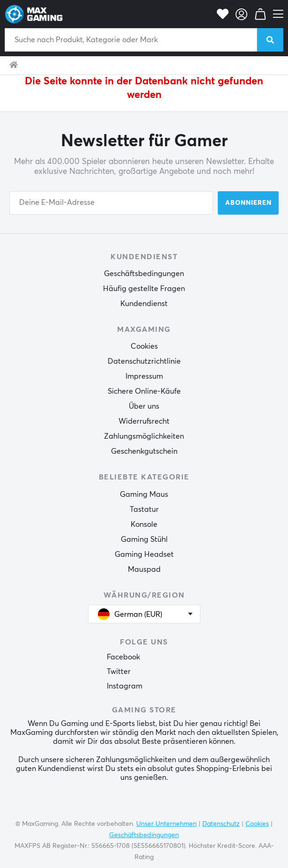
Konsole (144, 524)
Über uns (144, 406)
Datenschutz (221, 824)
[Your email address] (111, 203)
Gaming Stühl (144, 539)
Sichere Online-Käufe (144, 391)
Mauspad (144, 569)
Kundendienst (144, 304)
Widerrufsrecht (144, 421)
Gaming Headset (144, 554)
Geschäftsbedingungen (144, 274)
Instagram (125, 686)
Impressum (144, 376)
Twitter (119, 672)
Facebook (123, 657)
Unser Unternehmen (166, 824)
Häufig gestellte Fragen (144, 289)
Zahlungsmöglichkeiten (144, 436)
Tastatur (144, 509)
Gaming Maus (144, 494)
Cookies (144, 346)
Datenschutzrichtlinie (144, 361)
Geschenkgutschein (144, 451)
